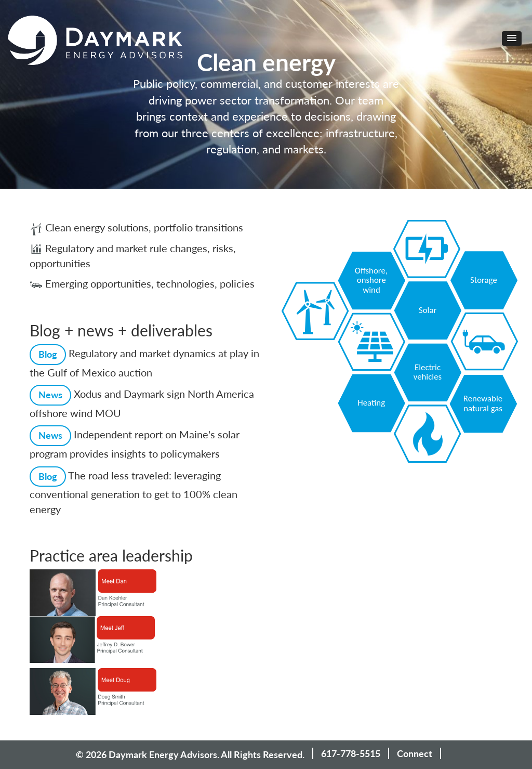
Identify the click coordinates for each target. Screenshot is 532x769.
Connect (415, 753)
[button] (512, 38)
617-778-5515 (351, 753)
